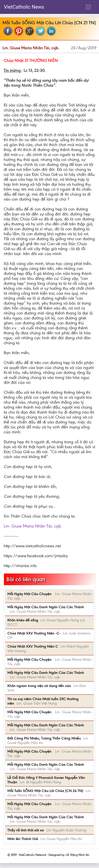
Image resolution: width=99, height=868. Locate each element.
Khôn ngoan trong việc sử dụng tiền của (39, 686)
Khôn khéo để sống (23, 620)
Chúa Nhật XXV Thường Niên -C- (34, 633)
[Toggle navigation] (88, 7)
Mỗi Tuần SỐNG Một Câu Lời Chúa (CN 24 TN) (45, 791)
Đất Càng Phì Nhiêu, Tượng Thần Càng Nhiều (44, 738)
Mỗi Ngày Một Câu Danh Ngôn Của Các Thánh (46, 607)
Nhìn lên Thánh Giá (23, 839)
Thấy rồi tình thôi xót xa (26, 830)
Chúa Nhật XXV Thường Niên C (33, 646)
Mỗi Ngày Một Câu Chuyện (30, 594)
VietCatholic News (24, 7)
